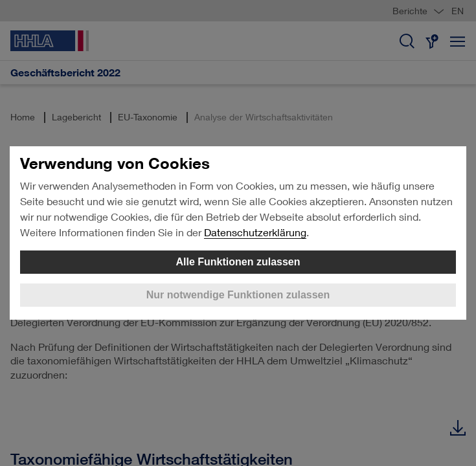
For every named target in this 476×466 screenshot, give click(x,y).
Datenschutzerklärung (255, 232)
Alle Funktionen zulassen (238, 262)
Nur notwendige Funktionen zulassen (238, 295)
